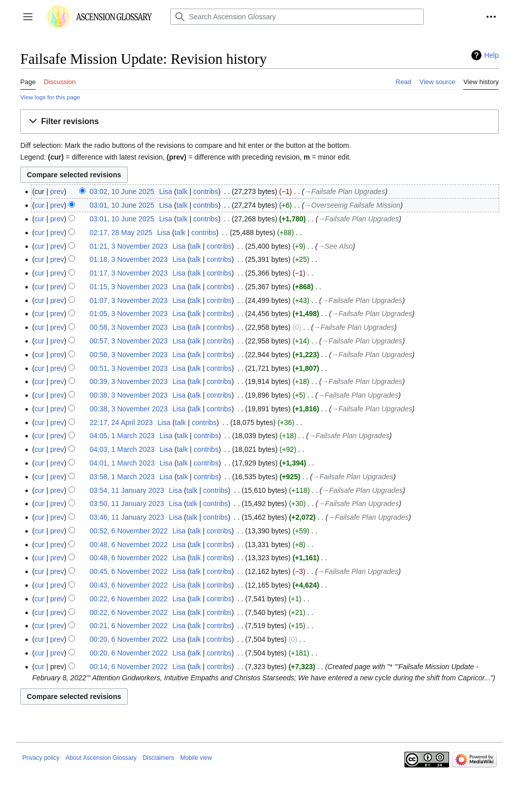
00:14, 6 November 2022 (129, 667)
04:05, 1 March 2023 (122, 436)
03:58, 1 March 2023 (122, 477)
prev (57, 191)
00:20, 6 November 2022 (129, 639)
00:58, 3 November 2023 (129, 327)
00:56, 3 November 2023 (129, 355)
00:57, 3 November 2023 (129, 341)
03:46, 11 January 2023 (127, 517)
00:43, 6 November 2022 (129, 585)
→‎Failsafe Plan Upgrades (345, 191)
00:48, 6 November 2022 (129, 545)
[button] (28, 17)
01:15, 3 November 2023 (129, 287)
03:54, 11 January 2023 (127, 490)
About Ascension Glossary (101, 758)
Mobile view (196, 758)
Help (491, 55)
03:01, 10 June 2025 (122, 205)
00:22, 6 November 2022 (129, 599)
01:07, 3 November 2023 (129, 300)
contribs (206, 191)
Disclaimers (158, 758)
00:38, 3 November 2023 (129, 395)
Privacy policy (41, 758)
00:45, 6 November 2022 (129, 571)
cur (39, 205)
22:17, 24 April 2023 (121, 422)
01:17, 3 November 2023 (129, 273)
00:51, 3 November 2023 (129, 368)
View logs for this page (50, 97)
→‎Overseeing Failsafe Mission (352, 205)
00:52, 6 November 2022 (129, 531)
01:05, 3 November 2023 (129, 314)
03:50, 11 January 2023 (127, 504)
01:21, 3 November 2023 (129, 246)
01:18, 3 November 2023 (129, 259)
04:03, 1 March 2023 (122, 449)
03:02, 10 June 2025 (122, 191)
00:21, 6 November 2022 (129, 626)
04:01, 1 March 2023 (122, 463)
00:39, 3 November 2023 (129, 381)
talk (182, 191)
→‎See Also (335, 246)
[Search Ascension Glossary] (297, 17)
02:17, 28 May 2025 (121, 233)
